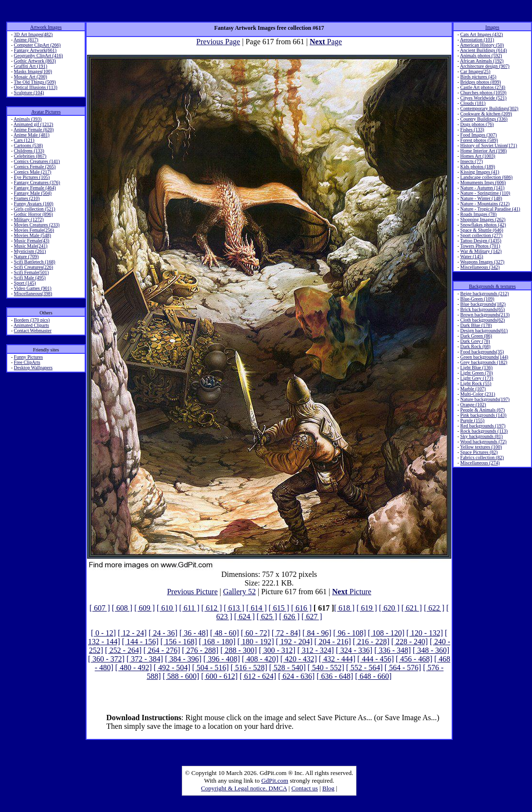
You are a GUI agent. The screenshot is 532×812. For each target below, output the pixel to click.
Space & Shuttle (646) (482, 230)
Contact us (305, 788)
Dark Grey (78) (475, 341)
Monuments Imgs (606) (483, 182)
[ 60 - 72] (255, 633)
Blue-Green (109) (477, 299)
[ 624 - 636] (296, 676)
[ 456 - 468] (414, 659)
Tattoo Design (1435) (481, 241)
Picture (352, 592)
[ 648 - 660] (373, 676)
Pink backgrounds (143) (483, 415)
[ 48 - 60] (225, 633)
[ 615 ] (279, 608)
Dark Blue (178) (476, 325)
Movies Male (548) (32, 235)
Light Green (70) (477, 373)
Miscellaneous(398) (33, 294)
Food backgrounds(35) (482, 352)
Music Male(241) (31, 246)
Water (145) (472, 256)
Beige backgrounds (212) (485, 294)
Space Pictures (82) (479, 452)
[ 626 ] (289, 617)
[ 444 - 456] (376, 659)
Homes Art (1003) (478, 156)
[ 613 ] (234, 608)
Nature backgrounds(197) (485, 399)
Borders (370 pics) (32, 320)
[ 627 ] (312, 617)
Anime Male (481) (31, 135)
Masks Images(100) (33, 71)
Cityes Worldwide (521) (483, 98)
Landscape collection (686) (487, 177)
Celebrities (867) (30, 156)
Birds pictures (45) (478, 77)
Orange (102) (473, 405)
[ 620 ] (389, 608)
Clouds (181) (473, 103)
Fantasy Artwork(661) (35, 50)
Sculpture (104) (29, 93)
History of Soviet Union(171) (489, 145)
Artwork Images (46, 27)
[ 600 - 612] (219, 676)
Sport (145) (25, 283)
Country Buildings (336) (484, 119)
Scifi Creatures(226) (33, 267)
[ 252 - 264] (123, 650)
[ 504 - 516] (211, 668)
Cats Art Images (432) (482, 34)
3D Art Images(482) (33, 34)
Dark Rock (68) (475, 346)
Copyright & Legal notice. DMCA (244, 788)
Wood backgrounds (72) (483, 442)
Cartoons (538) (28, 145)
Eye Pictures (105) (32, 177)
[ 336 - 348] (393, 650)
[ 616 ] (301, 608)
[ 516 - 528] (249, 668)
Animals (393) (27, 119)
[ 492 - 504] (172, 668)
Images (492, 27)
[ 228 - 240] (409, 642)
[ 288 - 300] (239, 650)
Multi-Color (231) (478, 394)
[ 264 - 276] (162, 650)
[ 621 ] (412, 608)
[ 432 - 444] (337, 659)
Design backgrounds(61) (484, 331)
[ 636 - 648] (335, 676)
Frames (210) (27, 198)
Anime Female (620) (33, 130)
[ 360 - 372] (106, 659)
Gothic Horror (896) (33, 214)
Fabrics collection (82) (482, 457)
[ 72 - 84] (286, 633)
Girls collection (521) (35, 209)
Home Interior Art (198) (483, 151)
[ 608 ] (122, 608)
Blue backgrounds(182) (483, 304)
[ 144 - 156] (140, 642)
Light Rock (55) (476, 383)
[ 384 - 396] (183, 659)
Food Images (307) (479, 135)
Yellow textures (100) (481, 447)
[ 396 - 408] (222, 659)
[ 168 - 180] (217, 642)
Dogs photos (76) (477, 124)
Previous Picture (192, 592)
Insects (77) (472, 161)
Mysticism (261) (30, 251)
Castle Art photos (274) (483, 87)
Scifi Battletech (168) (35, 262)
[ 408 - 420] (260, 659)
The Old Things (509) (35, 82)
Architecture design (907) (485, 66)
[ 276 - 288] (200, 650)
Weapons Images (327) (482, 262)
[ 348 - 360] (431, 650)
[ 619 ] (367, 608)
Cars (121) (24, 140)
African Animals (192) (482, 61)
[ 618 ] (345, 608)
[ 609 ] (145, 608)
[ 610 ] (167, 608)
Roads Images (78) (479, 214)
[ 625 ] (267, 617)
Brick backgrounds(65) (482, 309)
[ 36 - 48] (194, 633)
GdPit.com (275, 781)
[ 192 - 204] (294, 642)
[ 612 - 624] (258, 676)
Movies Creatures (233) (37, 225)
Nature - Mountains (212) (485, 204)
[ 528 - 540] (288, 668)
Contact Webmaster (33, 331)
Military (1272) (29, 219)
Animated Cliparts (31, 325)
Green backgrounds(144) (484, 357)
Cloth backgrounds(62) (483, 320)
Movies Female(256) (34, 230)
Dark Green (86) (476, 336)
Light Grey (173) (477, 378)
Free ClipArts (27, 362)
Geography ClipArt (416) (38, 56)
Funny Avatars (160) (34, 204)
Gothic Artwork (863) (35, 61)
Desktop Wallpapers (33, 368)
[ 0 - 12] (103, 633)
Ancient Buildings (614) (483, 50)
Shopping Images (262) (483, 219)
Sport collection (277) (481, 235)
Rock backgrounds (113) (484, 431)
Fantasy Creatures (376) (37, 182)
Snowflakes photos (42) (483, 225)
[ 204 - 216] (332, 642)
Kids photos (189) (478, 167)
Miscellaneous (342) (480, 267)
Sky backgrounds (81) (481, 436)
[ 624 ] (245, 617)
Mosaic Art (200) (31, 77)
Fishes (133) (472, 130)
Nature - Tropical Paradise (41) (490, 209)
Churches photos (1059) (483, 93)
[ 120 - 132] (425, 633)
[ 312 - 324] (316, 650)
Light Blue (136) (476, 368)
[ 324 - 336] (354, 650)
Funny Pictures (28, 357)
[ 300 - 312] (277, 650)
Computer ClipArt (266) (37, 45)
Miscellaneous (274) (480, 463)
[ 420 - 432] (299, 659)
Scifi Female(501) (31, 272)
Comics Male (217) (33, 172)
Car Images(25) (475, 71)
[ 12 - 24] (132, 633)
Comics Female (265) (35, 167)
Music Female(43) (32, 241)
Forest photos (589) (479, 140)
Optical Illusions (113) (36, 87)
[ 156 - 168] (179, 642)
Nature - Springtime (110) (485, 193)
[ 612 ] (212, 608)
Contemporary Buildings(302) (489, 108)
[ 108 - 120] (386, 633)
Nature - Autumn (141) (482, 188)
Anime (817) (26, 40)
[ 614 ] (257, 608)
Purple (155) (472, 420)
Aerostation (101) (477, 40)
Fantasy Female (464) (35, 188)
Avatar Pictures (46, 112)
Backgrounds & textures (492, 286)
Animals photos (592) (481, 56)
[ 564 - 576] (403, 668)
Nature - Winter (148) (481, 198)
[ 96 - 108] (350, 633)
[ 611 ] (190, 608)
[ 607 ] (100, 608)
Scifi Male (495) (30, 278)
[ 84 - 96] (317, 633)
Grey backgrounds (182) (484, 362)
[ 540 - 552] (326, 668)
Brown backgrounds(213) (485, 315)
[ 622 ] (434, 608)
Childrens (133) (29, 151)
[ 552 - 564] (364, 668)
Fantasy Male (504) (33, 193)
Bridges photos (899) (481, 82)
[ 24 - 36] (163, 633)
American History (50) (482, 45)
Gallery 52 (240, 592)
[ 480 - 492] (134, 668)
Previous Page (218, 42)
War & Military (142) (481, 251)
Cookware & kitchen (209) (486, 114)
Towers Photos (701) (480, 246)
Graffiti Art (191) (31, 66)
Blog (328, 788)
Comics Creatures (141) (37, 161)
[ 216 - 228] (371, 642)
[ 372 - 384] (145, 659)
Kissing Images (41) (480, 172)
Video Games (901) (33, 288)
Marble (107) (473, 389)
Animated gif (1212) (33, 124)
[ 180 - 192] (256, 642)
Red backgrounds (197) (483, 426)
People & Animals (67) (483, 410)
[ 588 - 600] (181, 676)
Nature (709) (26, 256)
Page (326, 42)
